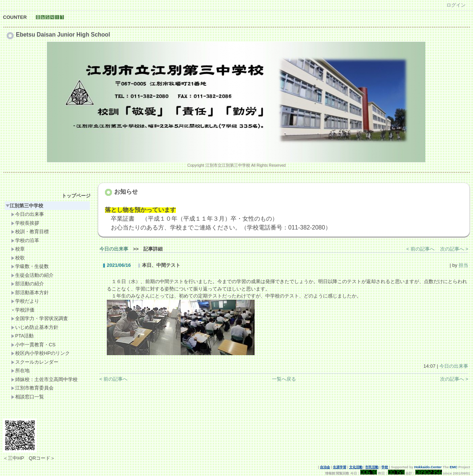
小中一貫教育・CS (33, 345)
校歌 (18, 258)
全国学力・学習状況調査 (40, 318)
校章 (18, 249)
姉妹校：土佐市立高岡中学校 (44, 379)
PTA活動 (22, 336)
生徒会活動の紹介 (32, 275)
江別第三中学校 (24, 206)
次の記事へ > (454, 249)
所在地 (20, 370)
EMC (454, 467)
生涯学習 (340, 467)
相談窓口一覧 (28, 397)
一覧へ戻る (284, 379)
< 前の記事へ (421, 249)
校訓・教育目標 (30, 232)
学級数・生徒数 (30, 266)
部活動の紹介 (28, 284)
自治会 (325, 467)
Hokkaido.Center (428, 467)
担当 (463, 265)
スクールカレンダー (35, 362)
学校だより (25, 301)
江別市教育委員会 (32, 388)
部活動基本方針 (30, 293)
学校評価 (23, 310)
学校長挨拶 (25, 223)
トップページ (76, 196)
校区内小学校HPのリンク (40, 353)
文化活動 (356, 467)
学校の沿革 (25, 240)
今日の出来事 (28, 214)
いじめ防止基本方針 (35, 327)
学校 (385, 467)
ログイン (456, 5)
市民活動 (372, 467)
